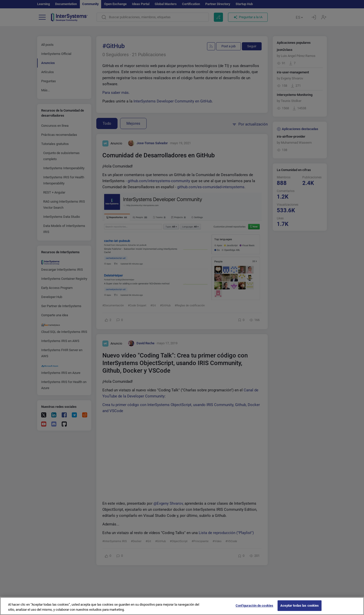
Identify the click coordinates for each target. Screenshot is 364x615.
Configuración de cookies (254, 606)
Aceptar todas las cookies (300, 606)
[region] (182, 606)
